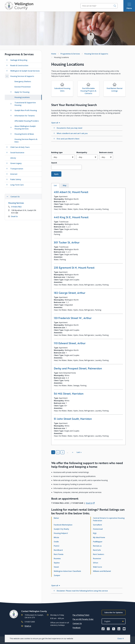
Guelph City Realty (61, 529)
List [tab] (55, 185)
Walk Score (98, 567)
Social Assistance (17, 153)
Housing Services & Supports (22, 76)
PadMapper (98, 542)
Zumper (57, 575)
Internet (14, 174)
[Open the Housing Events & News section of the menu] (11, 134)
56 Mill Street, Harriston (69, 394)
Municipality (82, 152)
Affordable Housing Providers (27, 121)
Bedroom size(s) (106, 152)
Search (54, 163)
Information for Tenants (25, 116)
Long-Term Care (17, 185)
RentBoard (58, 550)
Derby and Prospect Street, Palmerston (78, 368)
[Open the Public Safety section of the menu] (7, 179)
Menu (129, 8)
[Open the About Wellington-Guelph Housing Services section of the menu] (11, 127)
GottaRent (98, 525)
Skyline (57, 563)
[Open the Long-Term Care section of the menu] (7, 185)
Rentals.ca (97, 546)
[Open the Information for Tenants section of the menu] (11, 116)
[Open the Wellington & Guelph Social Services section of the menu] (7, 71)
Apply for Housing (22, 92)
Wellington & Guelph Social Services (25, 71)
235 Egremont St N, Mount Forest (74, 268)
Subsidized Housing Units (62, 90)
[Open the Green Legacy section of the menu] (7, 163)
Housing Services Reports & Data (26, 141)
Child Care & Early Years (20, 147)
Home (54, 54)
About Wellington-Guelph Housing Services (25, 127)
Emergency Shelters (23, 81)
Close (120, 639)
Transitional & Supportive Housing (25, 104)
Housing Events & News (24, 134)
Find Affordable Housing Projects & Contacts (88, 91)
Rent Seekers (99, 554)
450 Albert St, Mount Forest (71, 192)
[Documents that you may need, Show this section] (87, 128)
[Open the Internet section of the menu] (7, 174)
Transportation (17, 169)
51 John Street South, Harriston (73, 419)
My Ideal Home (99, 537)
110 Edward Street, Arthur (70, 343)
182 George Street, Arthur (70, 293)
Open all (55, 123)
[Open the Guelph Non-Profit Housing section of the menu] (11, 110)
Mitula (56, 537)
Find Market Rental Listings (115, 90)
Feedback (77, 628)
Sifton (96, 563)
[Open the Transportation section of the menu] (7, 169)
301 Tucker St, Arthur (67, 242)
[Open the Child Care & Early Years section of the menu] (7, 147)
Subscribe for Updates (114, 612)
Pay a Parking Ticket (81, 615)
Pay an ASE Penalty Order (83, 619)
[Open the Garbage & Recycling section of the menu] (7, 60)
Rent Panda (59, 554)
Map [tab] (65, 185)
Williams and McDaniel (102, 571)
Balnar (56, 518)
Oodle (56, 542)
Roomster (97, 559)
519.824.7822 (16, 207)
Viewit (56, 567)
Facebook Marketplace (63, 525)
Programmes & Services (70, 54)
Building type (57, 152)
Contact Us (77, 623)
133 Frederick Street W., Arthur (73, 318)
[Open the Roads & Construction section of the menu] (7, 65)
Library (13, 158)
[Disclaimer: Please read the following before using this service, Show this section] (87, 591)
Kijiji (95, 533)
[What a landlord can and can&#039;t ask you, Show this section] (87, 133)
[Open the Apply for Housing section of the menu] (11, 92)
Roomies (57, 559)
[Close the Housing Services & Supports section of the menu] (7, 76)
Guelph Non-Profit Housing (26, 110)
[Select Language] (114, 621)
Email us (28, 626)
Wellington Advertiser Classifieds (67, 571)
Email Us (14, 216)
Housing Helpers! (61, 533)
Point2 (56, 546)
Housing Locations (22, 97)
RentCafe (97, 550)
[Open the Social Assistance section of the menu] (7, 153)
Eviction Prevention (23, 87)
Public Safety (16, 179)
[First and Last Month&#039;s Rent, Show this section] (87, 139)
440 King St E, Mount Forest (71, 217)
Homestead (98, 529)
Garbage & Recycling (19, 60)
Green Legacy (16, 163)
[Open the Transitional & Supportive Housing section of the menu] (11, 104)
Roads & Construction (19, 65)
